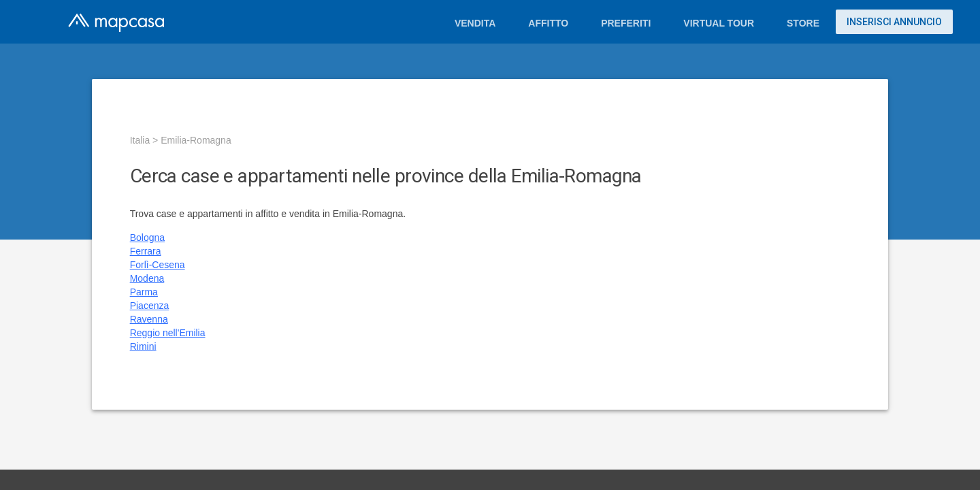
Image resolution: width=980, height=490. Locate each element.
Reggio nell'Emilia (168, 333)
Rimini (143, 346)
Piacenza (150, 306)
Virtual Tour (719, 23)
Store (803, 23)
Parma (144, 292)
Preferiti (626, 23)
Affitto (548, 23)
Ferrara (146, 251)
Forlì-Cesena (158, 265)
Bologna (147, 238)
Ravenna (149, 319)
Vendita (475, 23)
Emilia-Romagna (196, 140)
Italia (140, 140)
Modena (147, 278)
